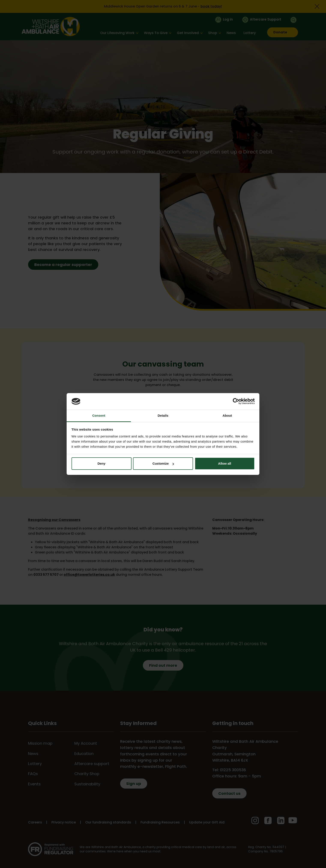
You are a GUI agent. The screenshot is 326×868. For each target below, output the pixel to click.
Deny (101, 463)
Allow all (225, 463)
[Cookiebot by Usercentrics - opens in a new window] (236, 401)
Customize (163, 463)
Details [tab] (163, 415)
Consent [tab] (99, 415)
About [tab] (227, 415)
